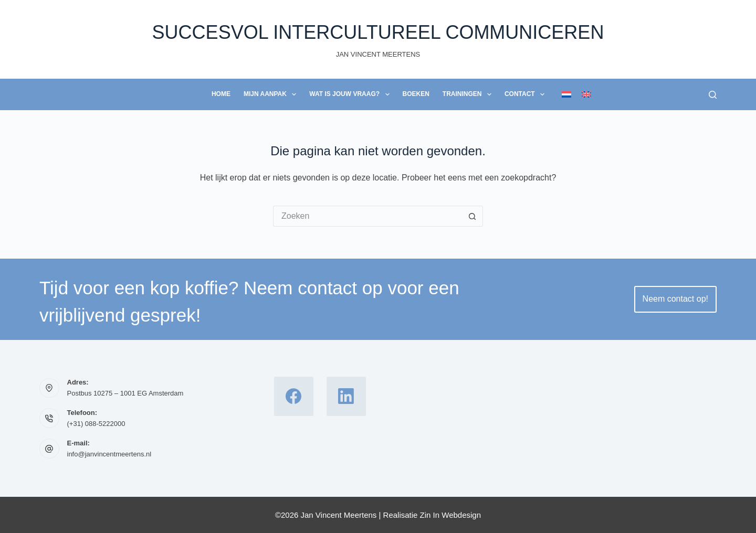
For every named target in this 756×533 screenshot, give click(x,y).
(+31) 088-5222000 (96, 424)
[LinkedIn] (346, 396)
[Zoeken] (713, 95)
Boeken (416, 94)
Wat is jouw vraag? (351, 94)
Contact (527, 94)
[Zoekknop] (472, 216)
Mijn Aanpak (272, 94)
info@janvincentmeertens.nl (109, 454)
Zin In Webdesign (450, 515)
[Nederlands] (566, 94)
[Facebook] (294, 396)
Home (221, 94)
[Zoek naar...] (367, 216)
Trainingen (469, 94)
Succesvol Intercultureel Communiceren (378, 32)
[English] (586, 94)
